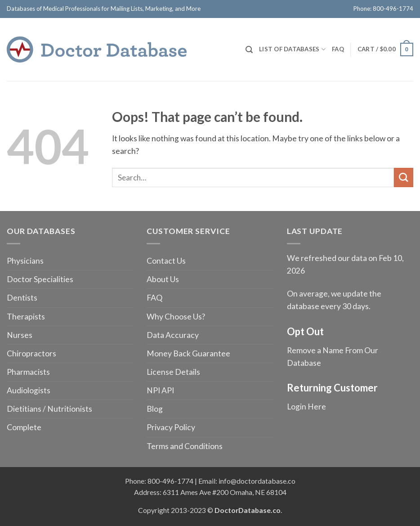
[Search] (249, 50)
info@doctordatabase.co (257, 481)
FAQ (338, 49)
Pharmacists (28, 372)
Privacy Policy (171, 427)
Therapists (26, 317)
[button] (385, 50)
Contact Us (166, 261)
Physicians (25, 261)
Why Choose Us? (176, 317)
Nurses (20, 335)
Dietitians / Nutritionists (49, 409)
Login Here (306, 407)
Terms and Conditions (185, 446)
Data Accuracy (173, 335)
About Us (163, 279)
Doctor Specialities (40, 279)
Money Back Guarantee (188, 353)
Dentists (22, 298)
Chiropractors (31, 353)
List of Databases (292, 49)
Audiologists (29, 390)
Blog (155, 409)
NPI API (160, 390)
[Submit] (404, 178)
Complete (24, 427)
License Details (173, 372)
